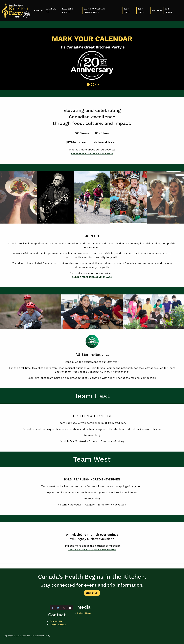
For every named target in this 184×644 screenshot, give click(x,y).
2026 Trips (141, 11)
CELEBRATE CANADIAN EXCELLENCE (92, 153)
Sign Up (92, 593)
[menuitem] (39, 11)
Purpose (39, 11)
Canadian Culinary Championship (95, 11)
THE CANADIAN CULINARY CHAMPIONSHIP (92, 549)
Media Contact (58, 624)
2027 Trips (126, 11)
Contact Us (56, 621)
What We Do (51, 11)
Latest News (85, 613)
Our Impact (168, 11)
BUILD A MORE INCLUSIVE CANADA (92, 277)
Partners (157, 11)
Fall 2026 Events (68, 11)
